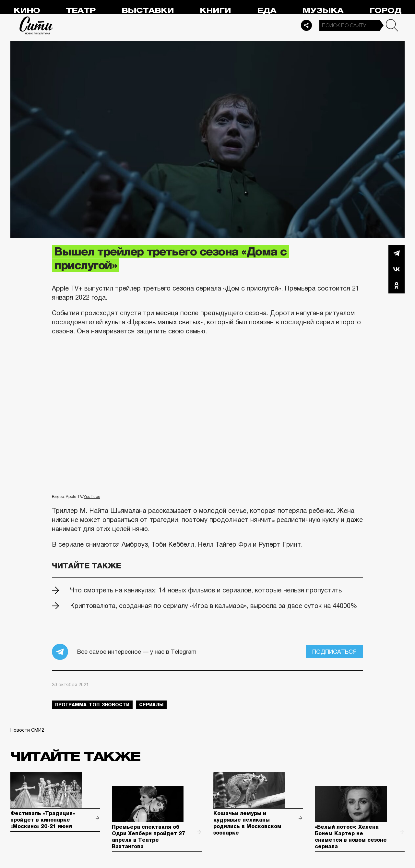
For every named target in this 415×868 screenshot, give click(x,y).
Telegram (397, 253)
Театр (81, 11)
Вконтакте (397, 269)
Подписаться (334, 652)
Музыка (323, 11)
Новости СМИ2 (27, 730)
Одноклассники (397, 285)
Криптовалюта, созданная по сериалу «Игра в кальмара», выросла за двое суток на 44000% (213, 606)
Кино (27, 11)
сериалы (151, 705)
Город (385, 11)
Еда (267, 11)
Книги (215, 11)
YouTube (92, 497)
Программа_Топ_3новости (92, 705)
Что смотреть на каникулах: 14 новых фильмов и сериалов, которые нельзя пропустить (206, 590)
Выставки (148, 11)
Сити (36, 25)
